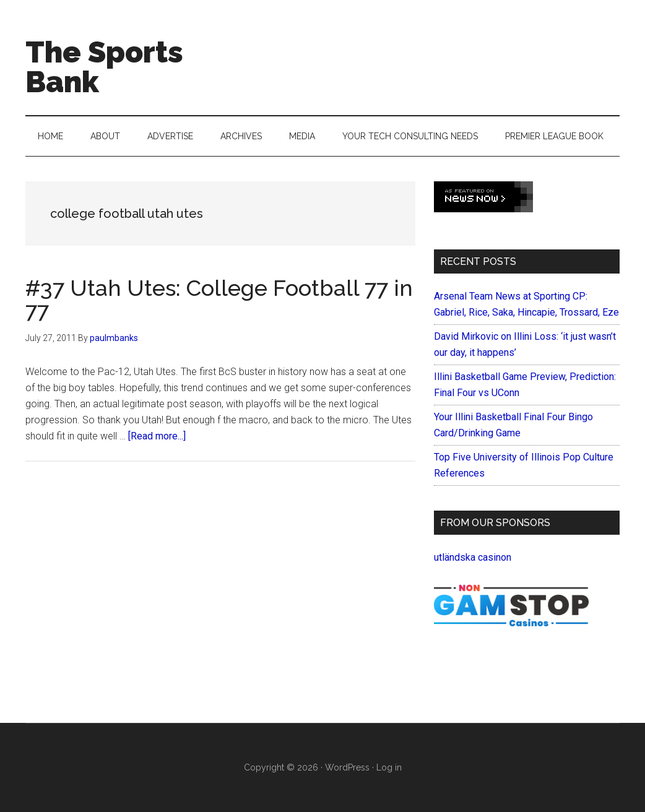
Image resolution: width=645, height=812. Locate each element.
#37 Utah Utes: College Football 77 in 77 (219, 299)
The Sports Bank (104, 67)
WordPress (347, 767)
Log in (389, 767)
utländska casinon (473, 557)
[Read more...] (157, 436)
